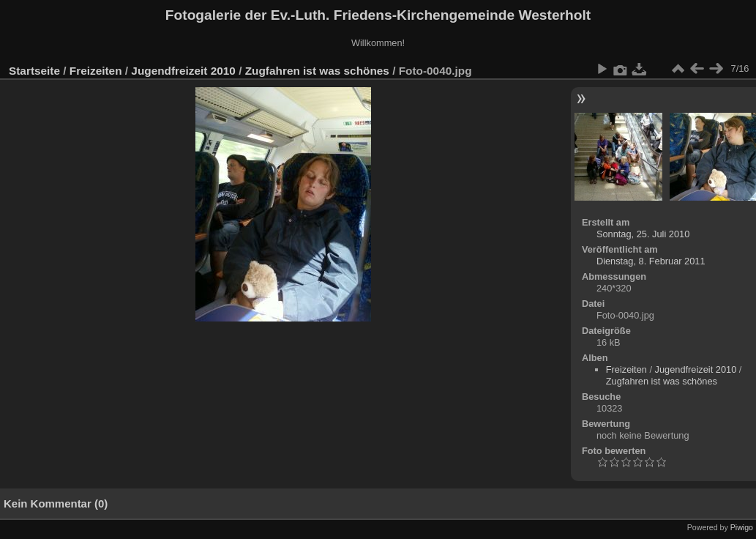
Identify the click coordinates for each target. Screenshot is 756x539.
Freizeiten (96, 71)
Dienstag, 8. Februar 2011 (651, 261)
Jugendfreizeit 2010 (183, 71)
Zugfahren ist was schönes (317, 71)
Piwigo (742, 527)
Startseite (34, 71)
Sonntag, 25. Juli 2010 (643, 234)
